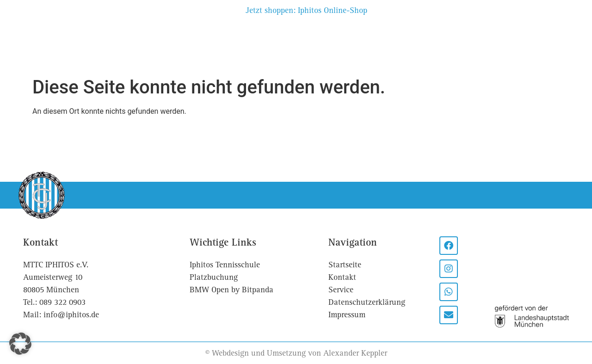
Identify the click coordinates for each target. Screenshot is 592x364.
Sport (122, 47)
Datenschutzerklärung (367, 302)
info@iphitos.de (71, 315)
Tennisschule (416, 36)
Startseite (345, 265)
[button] (20, 344)
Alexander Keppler (355, 353)
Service (473, 36)
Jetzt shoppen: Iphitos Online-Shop (306, 10)
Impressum (347, 315)
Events (163, 47)
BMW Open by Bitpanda (231, 290)
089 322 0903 (62, 302)
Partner (358, 36)
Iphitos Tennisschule (225, 265)
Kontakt (521, 36)
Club (84, 47)
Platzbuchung (221, 47)
